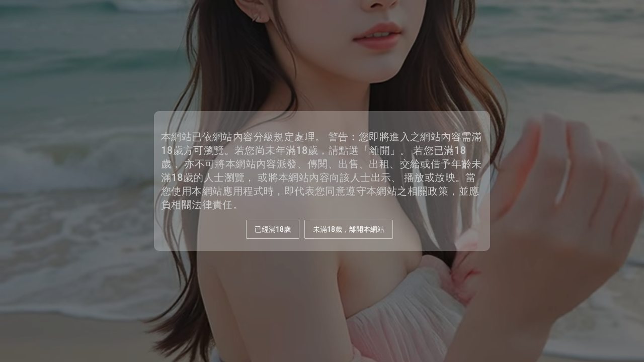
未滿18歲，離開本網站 (349, 229)
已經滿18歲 (273, 229)
